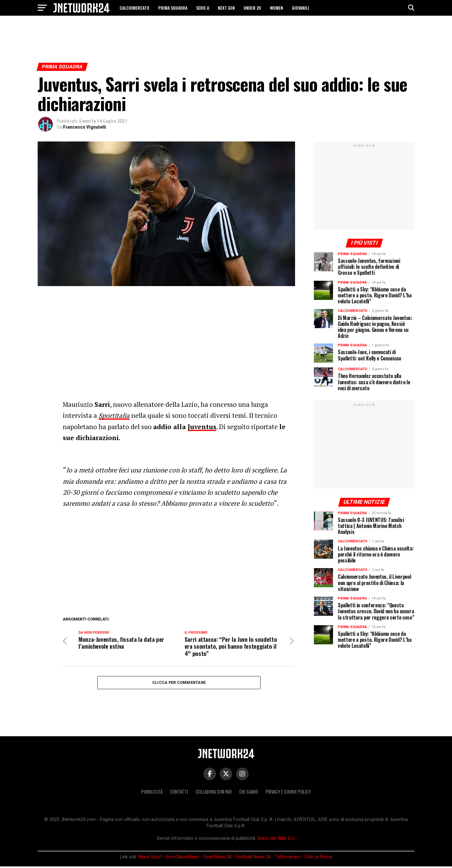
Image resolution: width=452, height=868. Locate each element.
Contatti (179, 793)
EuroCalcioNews (183, 858)
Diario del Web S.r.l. (277, 840)
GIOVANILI (301, 8)
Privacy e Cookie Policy (288, 793)
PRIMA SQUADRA (173, 8)
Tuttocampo (288, 858)
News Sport (150, 858)
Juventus (202, 427)
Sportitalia (114, 415)
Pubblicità (152, 793)
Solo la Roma (318, 858)
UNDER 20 (252, 8)
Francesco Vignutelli (85, 127)
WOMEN (277, 8)
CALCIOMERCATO (135, 8)
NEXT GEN (226, 8)
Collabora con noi (214, 793)
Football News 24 (253, 858)
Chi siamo (249, 793)
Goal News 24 (218, 858)
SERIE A (203, 8)
